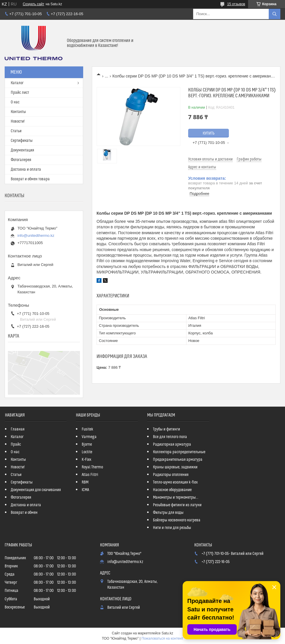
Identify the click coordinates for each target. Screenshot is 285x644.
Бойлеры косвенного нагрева (177, 520)
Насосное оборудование (172, 490)
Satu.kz (167, 633)
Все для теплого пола (170, 437)
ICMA (85, 490)
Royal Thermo (92, 467)
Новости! (18, 121)
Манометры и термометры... (176, 497)
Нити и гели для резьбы (172, 528)
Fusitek (88, 429)
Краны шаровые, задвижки (175, 467)
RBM (85, 482)
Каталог (17, 83)
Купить (209, 133)
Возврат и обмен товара (30, 179)
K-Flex (87, 460)
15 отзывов (236, 4)
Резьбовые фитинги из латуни (177, 505)
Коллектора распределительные (179, 452)
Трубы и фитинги (166, 429)
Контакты (18, 112)
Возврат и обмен (24, 513)
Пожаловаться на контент (162, 638)
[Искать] (275, 14)
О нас (15, 102)
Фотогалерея (21, 160)
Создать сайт (33, 4)
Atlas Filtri (90, 475)
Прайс (16, 444)
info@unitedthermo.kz (36, 235)
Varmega (89, 437)
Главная (18, 429)
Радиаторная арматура (172, 444)
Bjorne (87, 444)
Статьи (16, 131)
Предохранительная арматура (178, 460)
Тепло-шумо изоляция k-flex (175, 482)
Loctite (87, 452)
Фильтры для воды (168, 513)
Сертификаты (22, 141)
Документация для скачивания (36, 490)
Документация (22, 150)
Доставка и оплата (26, 170)
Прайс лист (20, 93)
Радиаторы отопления (171, 475)
